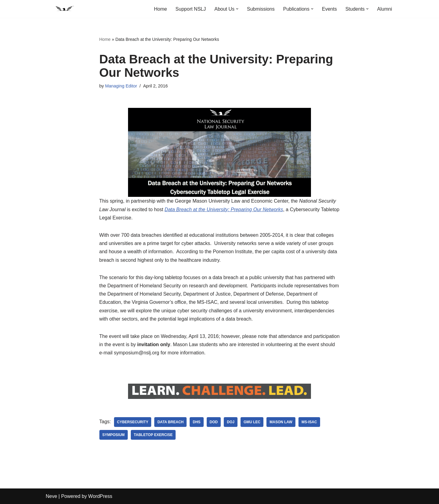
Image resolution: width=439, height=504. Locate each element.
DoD (214, 422)
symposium (114, 435)
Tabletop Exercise (153, 435)
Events (329, 9)
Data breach (170, 422)
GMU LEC (252, 422)
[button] (237, 9)
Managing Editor (121, 86)
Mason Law (281, 422)
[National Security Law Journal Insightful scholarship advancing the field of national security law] (64, 9)
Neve (51, 496)
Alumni (385, 9)
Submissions (261, 9)
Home (161, 9)
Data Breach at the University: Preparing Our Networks (224, 209)
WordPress (100, 496)
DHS (196, 422)
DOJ (231, 422)
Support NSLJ (191, 9)
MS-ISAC (309, 422)
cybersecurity (133, 422)
